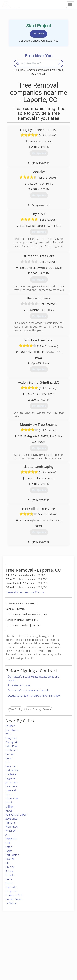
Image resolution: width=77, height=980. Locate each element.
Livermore (11, 786)
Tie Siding (11, 903)
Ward (9, 734)
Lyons (9, 794)
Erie (8, 762)
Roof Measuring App (33, 942)
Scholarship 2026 (58, 934)
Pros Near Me (12, 942)
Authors (53, 942)
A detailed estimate (19, 685)
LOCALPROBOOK (23, 4)
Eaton (9, 847)
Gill (7, 863)
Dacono (10, 754)
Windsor (10, 831)
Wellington (11, 827)
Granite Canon (14, 899)
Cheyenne (11, 891)
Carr (8, 843)
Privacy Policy (56, 938)
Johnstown (11, 782)
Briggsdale (11, 839)
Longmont (11, 738)
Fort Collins (12, 770)
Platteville (11, 887)
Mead (9, 802)
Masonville (11, 798)
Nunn (9, 879)
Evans (9, 851)
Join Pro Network (31, 934)
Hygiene (10, 778)
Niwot (9, 811)
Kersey (9, 871)
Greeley (10, 867)
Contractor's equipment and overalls (29, 690)
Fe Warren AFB (14, 895)
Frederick (11, 774)
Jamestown (12, 730)
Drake (9, 758)
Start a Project (12, 946)
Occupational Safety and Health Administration (35, 696)
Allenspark (11, 742)
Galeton (10, 859)
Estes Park (11, 746)
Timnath (10, 823)
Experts (26, 938)
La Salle (10, 875)
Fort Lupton (12, 855)
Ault (8, 835)
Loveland (11, 790)
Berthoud (11, 750)
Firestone (11, 766)
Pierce (9, 883)
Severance (11, 819)
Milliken (10, 807)
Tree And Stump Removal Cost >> (25, 592)
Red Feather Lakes (16, 815)
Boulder (10, 726)
